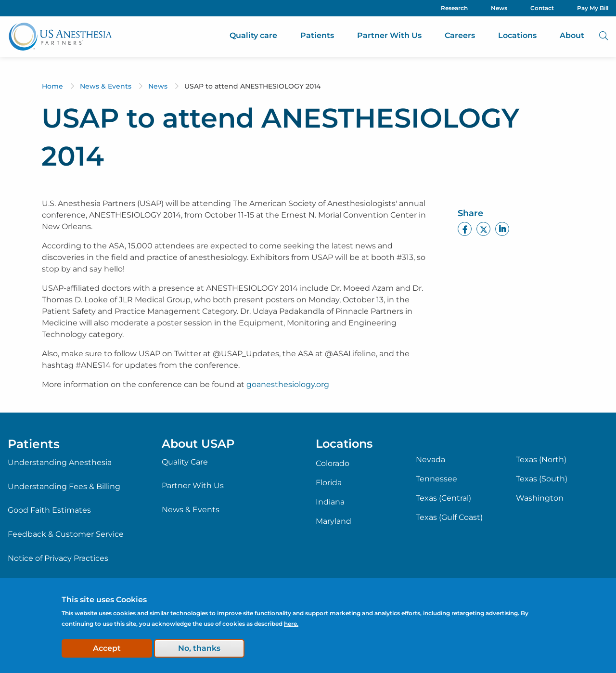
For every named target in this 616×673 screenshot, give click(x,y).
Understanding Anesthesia (60, 462)
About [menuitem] (572, 35)
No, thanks (199, 648)
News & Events (106, 86)
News (158, 86)
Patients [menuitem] (317, 35)
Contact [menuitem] (542, 8)
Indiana (330, 502)
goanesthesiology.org (288, 384)
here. (291, 624)
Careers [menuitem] (460, 35)
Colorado (333, 464)
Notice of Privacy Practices (58, 558)
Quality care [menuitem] (253, 35)
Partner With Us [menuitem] (389, 35)
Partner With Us (193, 485)
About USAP (198, 444)
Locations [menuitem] (517, 35)
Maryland (334, 521)
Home (52, 86)
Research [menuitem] (454, 8)
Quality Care (185, 462)
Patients (34, 444)
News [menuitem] (499, 8)
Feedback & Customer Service (66, 534)
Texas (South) (542, 479)
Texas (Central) (443, 498)
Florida (329, 483)
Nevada (430, 460)
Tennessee (436, 479)
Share (470, 213)
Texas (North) (541, 460)
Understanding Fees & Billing (64, 486)
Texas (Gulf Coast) (449, 518)
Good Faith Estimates (49, 510)
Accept (107, 648)
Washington (540, 498)
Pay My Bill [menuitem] (593, 8)
